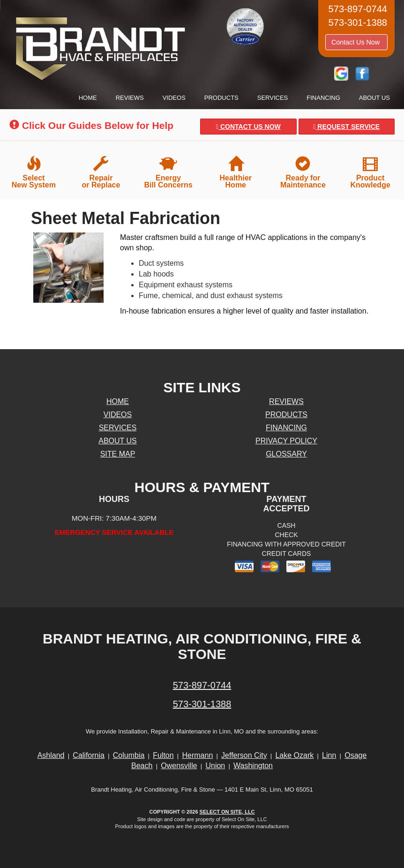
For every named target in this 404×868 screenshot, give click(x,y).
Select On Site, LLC (227, 812)
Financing (323, 98)
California (89, 755)
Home (88, 98)
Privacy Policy (286, 441)
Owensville (179, 766)
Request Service (346, 127)
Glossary (286, 454)
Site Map (118, 454)
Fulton (163, 755)
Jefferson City (244, 755)
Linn (329, 755)
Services (273, 98)
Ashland (51, 755)
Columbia (129, 755)
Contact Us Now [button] (356, 42)
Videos (174, 98)
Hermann (197, 755)
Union (215, 766)
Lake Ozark (294, 755)
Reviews (130, 98)
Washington (253, 766)
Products (221, 98)
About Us (374, 98)
